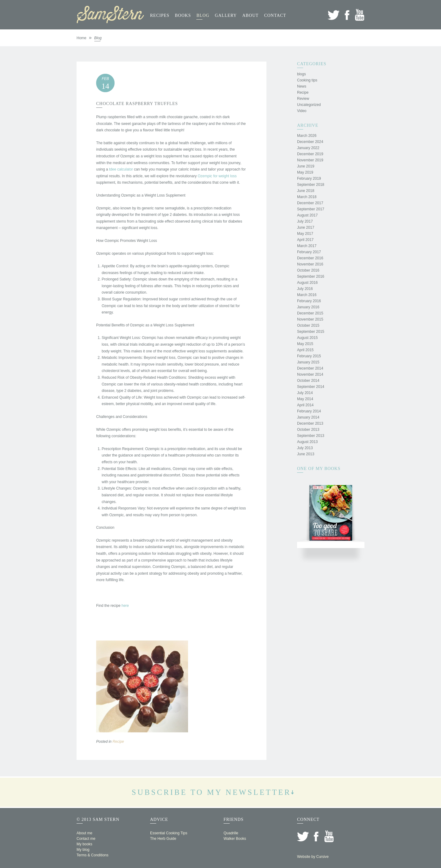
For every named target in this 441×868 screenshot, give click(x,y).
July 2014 (305, 393)
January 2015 (308, 362)
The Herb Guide (163, 839)
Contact (275, 15)
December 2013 (310, 423)
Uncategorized (309, 105)
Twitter (334, 15)
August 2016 (307, 283)
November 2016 (310, 264)
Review (303, 99)
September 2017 (311, 209)
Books (183, 15)
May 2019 (305, 172)
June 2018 (306, 191)
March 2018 (307, 197)
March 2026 (307, 136)
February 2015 (309, 356)
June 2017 (306, 227)
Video (302, 111)
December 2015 (310, 313)
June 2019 (306, 166)
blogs (302, 74)
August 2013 (307, 442)
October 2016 (308, 270)
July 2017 (305, 221)
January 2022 (308, 148)
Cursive (322, 857)
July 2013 (305, 448)
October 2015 (308, 325)
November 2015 (310, 319)
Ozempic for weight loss (217, 176)
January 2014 (308, 417)
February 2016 (309, 301)
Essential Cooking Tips (169, 833)
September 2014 (311, 387)
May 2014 (305, 399)
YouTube (360, 15)
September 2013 (311, 436)
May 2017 (305, 234)
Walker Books (235, 839)
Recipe (118, 742)
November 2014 (310, 374)
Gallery (226, 15)
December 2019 (310, 154)
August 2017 (307, 215)
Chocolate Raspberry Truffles (137, 104)
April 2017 (305, 240)
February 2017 (309, 252)
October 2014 (308, 381)
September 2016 (311, 276)
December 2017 (310, 203)
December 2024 (310, 142)
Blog (203, 15)
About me (84, 833)
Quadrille (231, 833)
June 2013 (306, 454)
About (250, 15)
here (125, 606)
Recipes (160, 15)
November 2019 (310, 160)
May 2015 (305, 344)
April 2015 (305, 350)
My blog (83, 850)
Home (81, 38)
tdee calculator (121, 169)
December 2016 (310, 258)
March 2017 (307, 246)
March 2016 (307, 295)
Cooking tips (307, 80)
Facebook (347, 15)
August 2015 (307, 338)
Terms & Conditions (92, 855)
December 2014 (310, 368)
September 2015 (311, 332)
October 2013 (308, 430)
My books (84, 844)
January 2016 (308, 307)
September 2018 (311, 185)
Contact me (86, 839)
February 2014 (309, 411)
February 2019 (309, 178)
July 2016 (305, 289)
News (302, 86)
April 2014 (305, 405)
